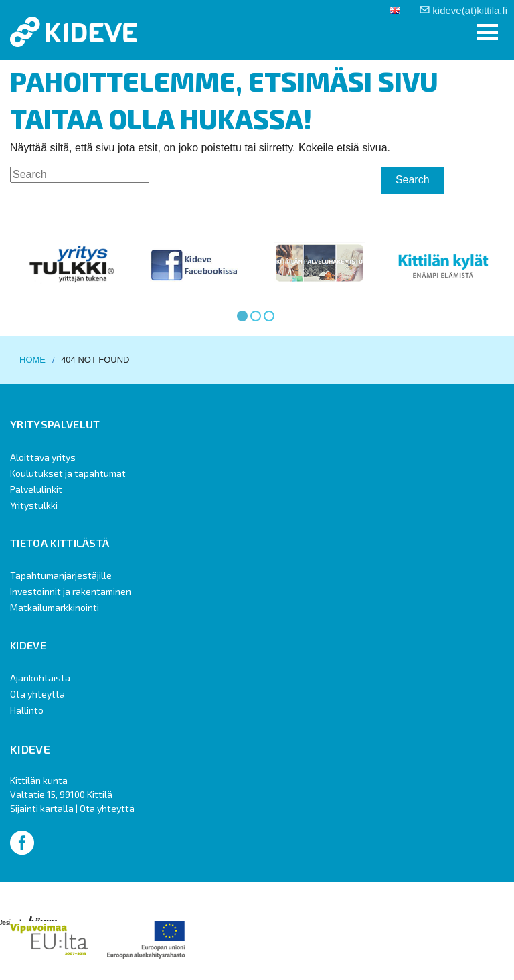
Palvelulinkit (36, 489)
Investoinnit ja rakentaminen (71, 591)
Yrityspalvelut (55, 424)
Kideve (28, 645)
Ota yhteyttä (37, 694)
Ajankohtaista (40, 678)
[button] (487, 32)
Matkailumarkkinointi (55, 607)
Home (32, 360)
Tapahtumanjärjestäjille (61, 575)
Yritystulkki (34, 505)
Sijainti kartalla (43, 808)
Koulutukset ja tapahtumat (68, 473)
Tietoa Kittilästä (60, 543)
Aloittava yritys (43, 457)
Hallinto (27, 710)
